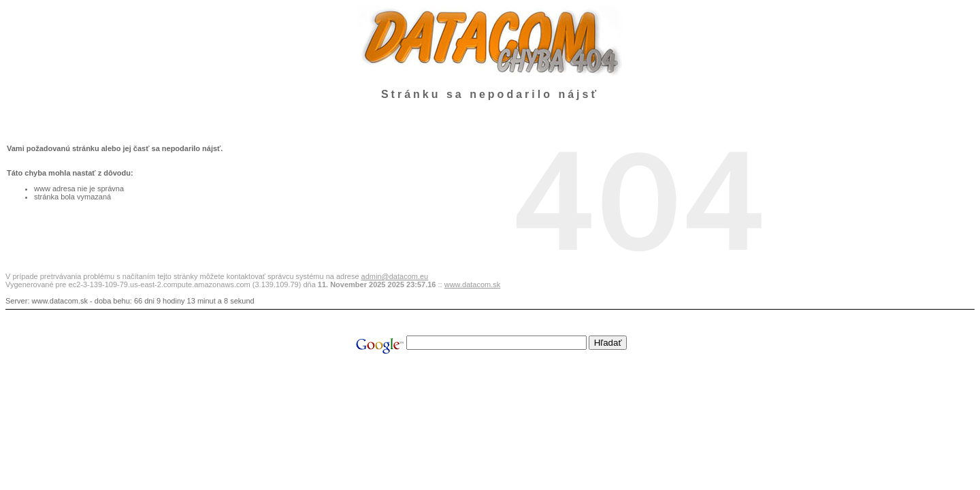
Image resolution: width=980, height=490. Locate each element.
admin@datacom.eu (395, 276)
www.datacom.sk (473, 284)
